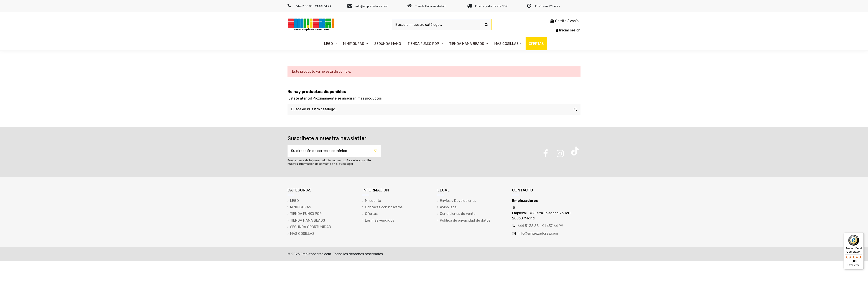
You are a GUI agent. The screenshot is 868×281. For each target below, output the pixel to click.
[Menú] (861, 235)
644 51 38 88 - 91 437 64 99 (540, 226)
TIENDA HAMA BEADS (308, 220)
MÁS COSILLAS (302, 234)
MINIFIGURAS (301, 207)
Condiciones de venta (458, 214)
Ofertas (371, 214)
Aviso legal (449, 207)
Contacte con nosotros (384, 207)
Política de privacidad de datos (465, 220)
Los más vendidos (380, 220)
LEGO (294, 201)
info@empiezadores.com (538, 233)
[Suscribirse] (376, 151)
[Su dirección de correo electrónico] (329, 151)
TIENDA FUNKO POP (306, 214)
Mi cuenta (373, 201)
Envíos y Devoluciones (458, 201)
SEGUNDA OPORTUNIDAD (311, 227)
